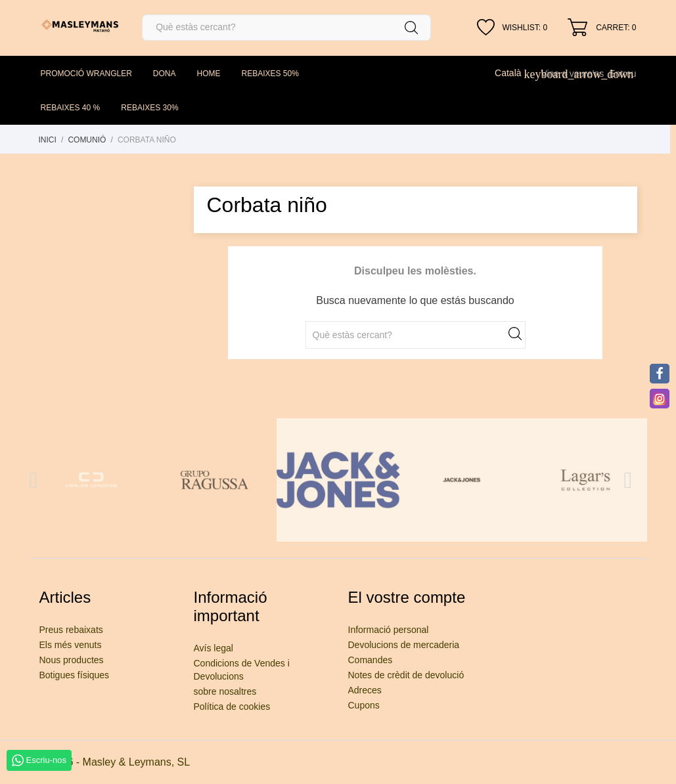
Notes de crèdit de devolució (406, 675)
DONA (165, 74)
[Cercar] (286, 28)
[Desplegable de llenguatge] (515, 73)
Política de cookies (232, 707)
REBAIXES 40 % (71, 108)
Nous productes (72, 660)
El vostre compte (407, 597)
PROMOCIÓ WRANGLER (86, 74)
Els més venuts (71, 645)
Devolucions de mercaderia (404, 645)
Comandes (371, 660)
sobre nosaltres (225, 691)
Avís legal (214, 648)
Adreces (365, 690)
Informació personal (389, 630)
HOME (209, 74)
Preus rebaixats (71, 630)
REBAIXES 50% (270, 74)
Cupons (364, 705)
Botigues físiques (75, 675)
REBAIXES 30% (149, 108)
